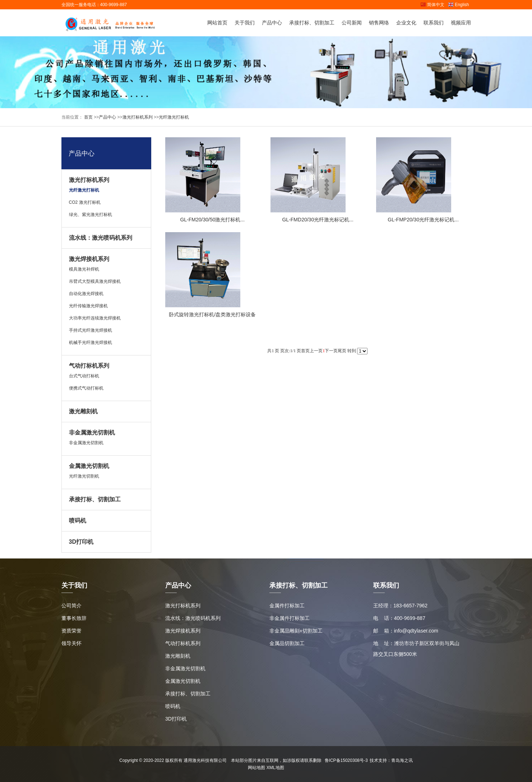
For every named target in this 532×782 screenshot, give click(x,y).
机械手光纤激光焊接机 (91, 342)
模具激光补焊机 (84, 269)
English (458, 5)
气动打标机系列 (89, 366)
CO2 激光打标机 (85, 202)
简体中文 (432, 5)
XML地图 (275, 768)
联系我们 (434, 23)
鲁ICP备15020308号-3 (346, 760)
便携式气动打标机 (86, 388)
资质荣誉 (71, 631)
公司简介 (71, 606)
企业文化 (406, 23)
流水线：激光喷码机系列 (101, 238)
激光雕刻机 (83, 411)
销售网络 (379, 23)
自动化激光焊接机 (86, 294)
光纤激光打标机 (174, 117)
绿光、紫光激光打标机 (91, 215)
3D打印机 (81, 542)
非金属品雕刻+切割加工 (296, 631)
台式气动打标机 (84, 376)
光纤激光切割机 (84, 476)
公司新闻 (352, 23)
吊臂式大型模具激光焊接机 (95, 281)
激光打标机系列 (138, 117)
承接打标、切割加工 (312, 23)
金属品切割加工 (287, 643)
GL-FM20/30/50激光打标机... (212, 220)
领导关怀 (71, 643)
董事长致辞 (74, 618)
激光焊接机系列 (89, 259)
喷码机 (78, 521)
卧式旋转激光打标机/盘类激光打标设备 (212, 314)
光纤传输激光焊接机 (88, 306)
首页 (88, 117)
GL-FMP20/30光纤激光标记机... (423, 220)
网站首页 (217, 23)
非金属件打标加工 (290, 618)
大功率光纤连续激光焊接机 (95, 318)
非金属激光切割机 (92, 433)
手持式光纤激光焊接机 (91, 330)
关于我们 (245, 23)
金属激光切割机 (89, 466)
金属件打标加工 (287, 606)
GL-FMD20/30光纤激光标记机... (318, 220)
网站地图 (256, 768)
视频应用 (461, 23)
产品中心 (272, 23)
